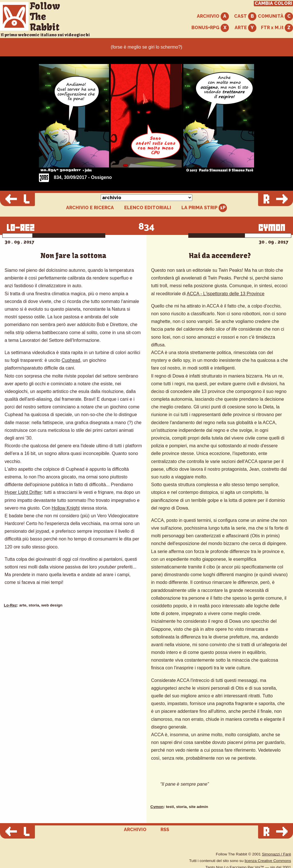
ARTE (246, 28)
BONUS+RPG (210, 28)
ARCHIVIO (213, 16)
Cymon (157, 807)
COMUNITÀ (275, 16)
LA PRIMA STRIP (204, 208)
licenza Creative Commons (268, 861)
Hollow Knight (66, 508)
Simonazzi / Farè (276, 854)
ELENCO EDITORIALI (148, 208)
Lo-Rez (10, 605)
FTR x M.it (277, 28)
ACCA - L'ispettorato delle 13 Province (226, 294)
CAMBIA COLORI (273, 3)
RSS (165, 830)
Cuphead (71, 360)
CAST (245, 16)
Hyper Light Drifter (23, 492)
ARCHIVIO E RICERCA (90, 208)
